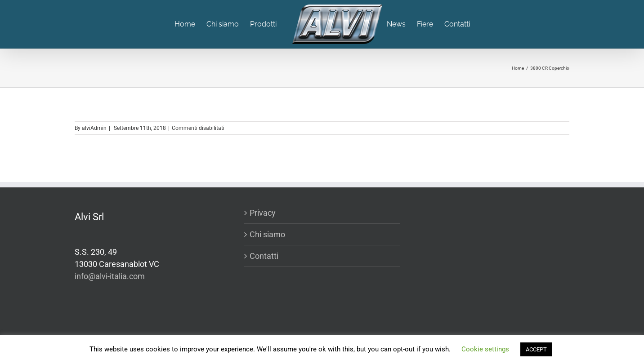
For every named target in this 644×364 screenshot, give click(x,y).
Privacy (263, 213)
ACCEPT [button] (536, 349)
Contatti (264, 256)
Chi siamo (267, 234)
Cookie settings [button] (485, 349)
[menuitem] (190, 24)
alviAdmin (94, 128)
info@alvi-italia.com (110, 276)
